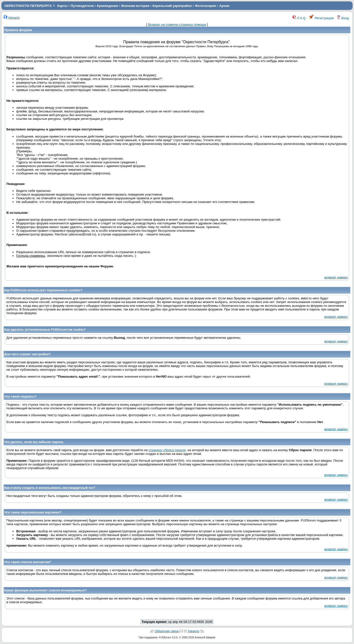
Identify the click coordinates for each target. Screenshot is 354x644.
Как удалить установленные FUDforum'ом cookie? (45, 330)
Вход (343, 18)
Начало (12, 18)
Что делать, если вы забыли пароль (34, 442)
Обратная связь (167, 631)
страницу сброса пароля (167, 450)
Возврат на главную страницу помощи (177, 24)
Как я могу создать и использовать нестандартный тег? (50, 488)
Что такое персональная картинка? (33, 512)
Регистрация (322, 18)
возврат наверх (336, 277)
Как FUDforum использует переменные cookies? (43, 290)
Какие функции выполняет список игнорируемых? (45, 590)
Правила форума (18, 30)
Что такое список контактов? (28, 562)
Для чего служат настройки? (27, 354)
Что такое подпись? (20, 396)
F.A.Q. (300, 18)
